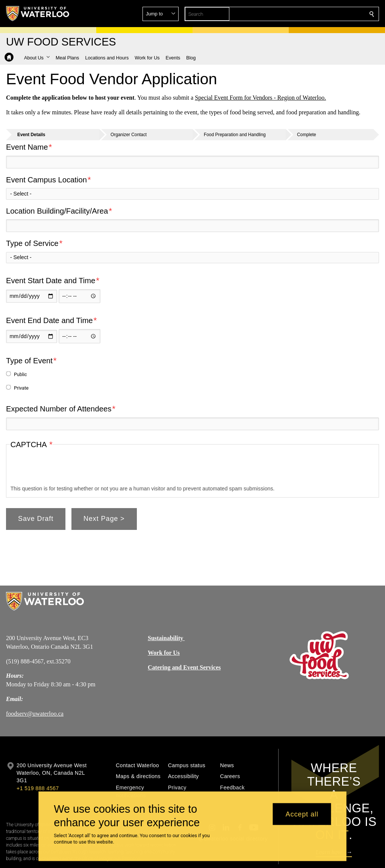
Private (21, 388)
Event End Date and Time (49, 320)
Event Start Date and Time (51, 281)
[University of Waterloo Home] (38, 14)
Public (20, 374)
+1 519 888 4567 (38, 788)
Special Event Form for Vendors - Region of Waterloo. (260, 98)
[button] (317, 14)
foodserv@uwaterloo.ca (35, 714)
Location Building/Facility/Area (57, 211)
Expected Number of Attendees (59, 409)
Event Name (27, 147)
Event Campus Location (46, 179)
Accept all (302, 814)
